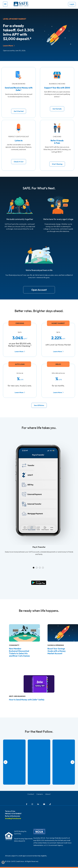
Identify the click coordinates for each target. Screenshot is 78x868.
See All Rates (39, 405)
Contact (31, 794)
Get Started (19, 111)
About (48, 794)
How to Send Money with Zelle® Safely (27, 700)
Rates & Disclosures (13, 816)
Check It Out (19, 162)
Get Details (57, 109)
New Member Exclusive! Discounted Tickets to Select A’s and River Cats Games (19, 652)
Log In (72, 4)
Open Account (39, 290)
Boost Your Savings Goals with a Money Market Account (57, 651)
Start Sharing (57, 164)
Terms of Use (10, 811)
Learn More (8, 46)
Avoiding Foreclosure (13, 818)
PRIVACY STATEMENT (13, 814)
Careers (40, 794)
